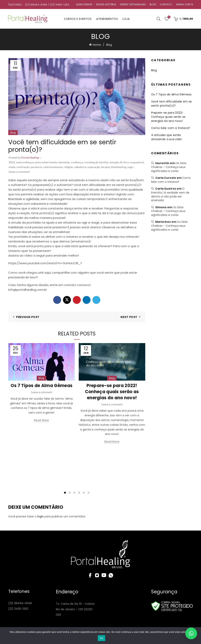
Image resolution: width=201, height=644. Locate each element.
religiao (68, 167)
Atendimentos (107, 19)
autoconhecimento (46, 162)
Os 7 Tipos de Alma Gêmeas (42, 386)
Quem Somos (84, 4)
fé (121, 162)
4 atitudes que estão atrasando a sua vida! (167, 137)
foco (126, 162)
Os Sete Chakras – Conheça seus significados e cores (169, 167)
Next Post (129, 317)
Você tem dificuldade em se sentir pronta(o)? (172, 104)
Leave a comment (19, 172)
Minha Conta (185, 4)
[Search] (159, 19)
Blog (153, 4)
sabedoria (80, 167)
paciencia (36, 167)
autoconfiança (25, 162)
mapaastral (137, 162)
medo (12, 167)
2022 (12, 162)
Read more (42, 420)
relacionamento (53, 167)
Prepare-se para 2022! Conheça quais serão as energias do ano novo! (112, 392)
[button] (191, 633)
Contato (166, 4)
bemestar (64, 162)
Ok (101, 638)
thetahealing (118, 167)
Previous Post (28, 317)
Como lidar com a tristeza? (171, 128)
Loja (126, 19)
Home (97, 45)
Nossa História (106, 4)
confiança (77, 162)
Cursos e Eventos (78, 19)
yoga (130, 167)
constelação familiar (96, 162)
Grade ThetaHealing (133, 4)
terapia (105, 167)
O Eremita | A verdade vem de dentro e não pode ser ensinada (170, 194)
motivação (23, 167)
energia (114, 162)
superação (94, 167)
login (41, 516)
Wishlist (169, 17)
